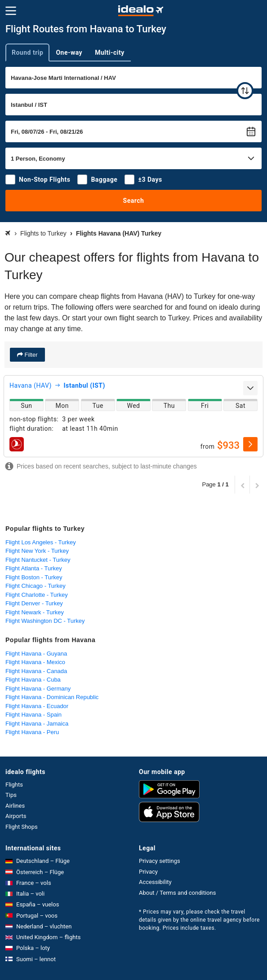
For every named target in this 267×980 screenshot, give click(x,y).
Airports (16, 816)
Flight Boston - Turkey (34, 577)
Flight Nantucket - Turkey (38, 560)
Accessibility (155, 882)
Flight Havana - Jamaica (37, 724)
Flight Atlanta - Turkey (34, 568)
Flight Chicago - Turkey (36, 586)
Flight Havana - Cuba (33, 680)
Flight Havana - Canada (36, 671)
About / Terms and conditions (177, 893)
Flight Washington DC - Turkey (45, 621)
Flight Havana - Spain (33, 715)
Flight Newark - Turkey (35, 612)
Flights (14, 785)
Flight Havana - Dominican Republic (52, 697)
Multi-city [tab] (110, 52)
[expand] (250, 388)
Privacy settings (160, 861)
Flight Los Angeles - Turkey (41, 542)
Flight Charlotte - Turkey (37, 595)
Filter (30, 355)
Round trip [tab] (27, 52)
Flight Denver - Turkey (34, 603)
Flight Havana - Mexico (35, 662)
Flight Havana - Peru (32, 732)
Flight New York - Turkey (37, 551)
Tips (11, 795)
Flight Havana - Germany (38, 689)
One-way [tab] (69, 52)
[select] (250, 444)
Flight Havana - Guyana (36, 654)
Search (134, 201)
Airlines (15, 806)
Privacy (148, 872)
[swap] (245, 91)
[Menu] (11, 11)
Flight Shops (22, 827)
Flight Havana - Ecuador (37, 706)
